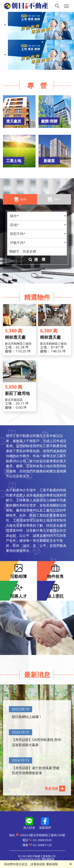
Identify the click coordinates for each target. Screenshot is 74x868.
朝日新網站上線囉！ (27, 717)
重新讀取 (52, 864)
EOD (38, 859)
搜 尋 (37, 259)
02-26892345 (37, 840)
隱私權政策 (48, 859)
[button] (18, 113)
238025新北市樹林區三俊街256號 (37, 835)
